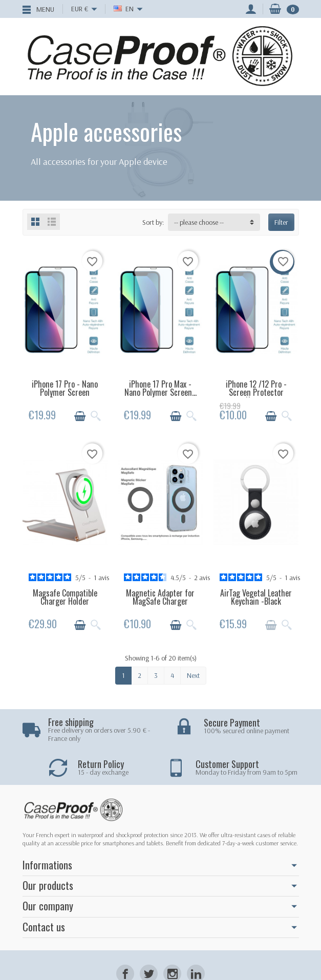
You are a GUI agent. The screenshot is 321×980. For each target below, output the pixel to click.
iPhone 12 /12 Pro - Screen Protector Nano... (256, 392)
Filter (281, 222)
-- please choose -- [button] (199, 222)
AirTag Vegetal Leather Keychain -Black (256, 597)
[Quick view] (96, 416)
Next (193, 675)
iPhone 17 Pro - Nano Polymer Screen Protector (65, 392)
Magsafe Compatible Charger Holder (65, 597)
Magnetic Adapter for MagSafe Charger (160, 597)
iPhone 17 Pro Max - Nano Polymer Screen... (160, 388)
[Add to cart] (80, 416)
